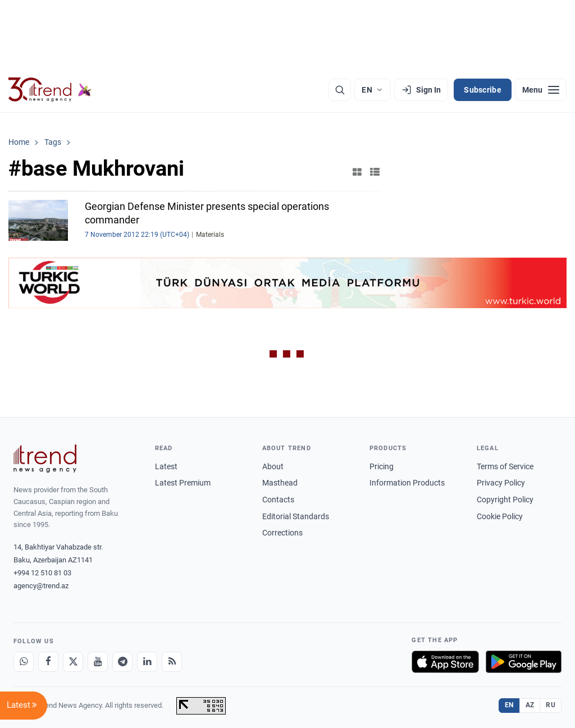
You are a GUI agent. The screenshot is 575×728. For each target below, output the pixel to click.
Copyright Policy (505, 500)
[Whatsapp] (24, 662)
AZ (530, 705)
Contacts (278, 500)
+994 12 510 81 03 (42, 573)
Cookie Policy (500, 516)
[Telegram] (122, 662)
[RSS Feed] (172, 662)
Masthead (280, 483)
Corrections (282, 533)
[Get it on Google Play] (524, 662)
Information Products (407, 483)
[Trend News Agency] (45, 459)
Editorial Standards (296, 516)
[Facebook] (48, 662)
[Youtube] (98, 662)
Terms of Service (505, 466)
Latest (166, 466)
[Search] (340, 90)
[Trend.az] (50, 90)
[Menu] (541, 90)
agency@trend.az (41, 586)
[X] (73, 662)
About (273, 466)
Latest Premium (183, 483)
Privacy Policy (501, 483)
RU (551, 705)
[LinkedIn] (147, 662)
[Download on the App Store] (445, 662)
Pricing (382, 466)
